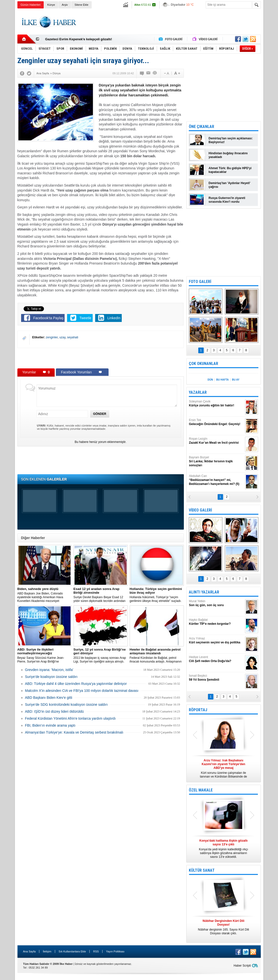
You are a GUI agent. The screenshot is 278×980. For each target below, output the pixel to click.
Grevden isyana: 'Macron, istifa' (49, 670)
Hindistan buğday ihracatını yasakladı (228, 155)
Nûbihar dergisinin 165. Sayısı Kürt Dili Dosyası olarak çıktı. (224, 927)
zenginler (52, 337)
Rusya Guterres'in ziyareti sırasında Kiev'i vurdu (227, 200)
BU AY (236, 380)
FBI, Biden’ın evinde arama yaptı (50, 725)
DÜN (210, 380)
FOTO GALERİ (200, 282)
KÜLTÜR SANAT (202, 870)
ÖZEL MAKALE (201, 790)
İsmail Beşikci (216, 678)
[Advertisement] (170, 22)
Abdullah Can (216, 480)
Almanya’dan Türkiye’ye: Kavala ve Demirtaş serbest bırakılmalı (74, 732)
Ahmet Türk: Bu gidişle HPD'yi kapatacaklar (230, 170)
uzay (62, 337)
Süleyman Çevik (216, 404)
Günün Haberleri (31, 5)
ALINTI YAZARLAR (204, 592)
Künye (51, 5)
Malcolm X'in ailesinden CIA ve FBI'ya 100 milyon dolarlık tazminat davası (82, 691)
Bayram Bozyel (216, 461)
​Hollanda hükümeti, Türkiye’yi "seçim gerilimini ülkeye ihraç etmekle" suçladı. (157, 595)
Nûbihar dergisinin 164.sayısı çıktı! (72, 39)
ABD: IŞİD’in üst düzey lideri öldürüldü (55, 711)
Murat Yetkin (216, 603)
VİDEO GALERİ (200, 510)
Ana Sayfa (29, 951)
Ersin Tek (216, 422)
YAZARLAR (198, 392)
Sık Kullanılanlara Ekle (72, 951)
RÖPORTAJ (198, 710)
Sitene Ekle (81, 5)
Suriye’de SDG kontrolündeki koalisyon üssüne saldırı (66, 705)
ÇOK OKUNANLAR (203, 364)
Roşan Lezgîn (216, 441)
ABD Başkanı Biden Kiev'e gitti (49, 698)
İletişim (47, 951)
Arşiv (65, 5)
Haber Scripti (242, 966)
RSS (96, 951)
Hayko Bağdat (216, 622)
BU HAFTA (222, 380)
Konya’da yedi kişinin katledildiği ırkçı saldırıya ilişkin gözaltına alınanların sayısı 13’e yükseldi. (224, 849)
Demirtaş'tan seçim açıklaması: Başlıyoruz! (231, 140)
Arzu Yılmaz (216, 641)
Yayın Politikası (115, 951)
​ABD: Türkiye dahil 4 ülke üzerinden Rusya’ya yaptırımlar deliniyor (76, 684)
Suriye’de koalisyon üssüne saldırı (51, 677)
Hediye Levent (216, 659)
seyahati (73, 337)
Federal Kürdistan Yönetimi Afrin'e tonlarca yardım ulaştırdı (70, 718)
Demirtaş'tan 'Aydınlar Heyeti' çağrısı (230, 185)
